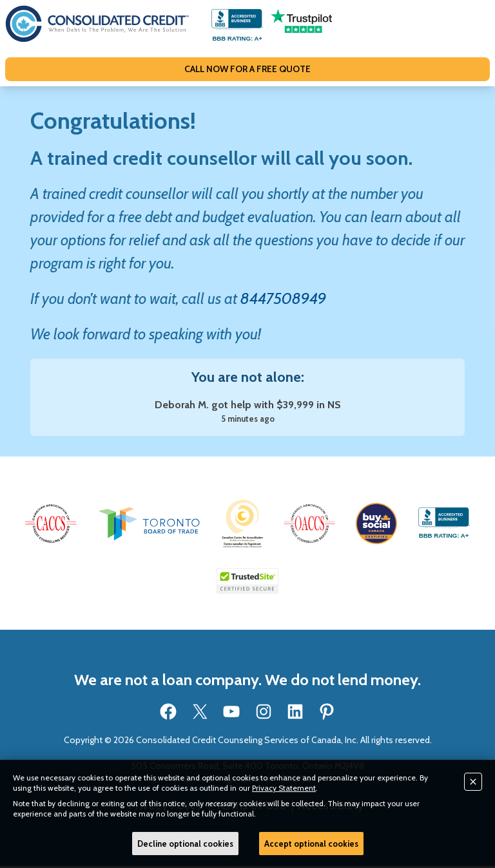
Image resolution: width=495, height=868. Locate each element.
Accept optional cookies (311, 844)
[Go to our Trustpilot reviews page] (301, 21)
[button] (77, 524)
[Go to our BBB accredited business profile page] (237, 26)
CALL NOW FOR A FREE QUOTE (247, 69)
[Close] (473, 782)
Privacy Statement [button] (284, 788)
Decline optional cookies (185, 844)
